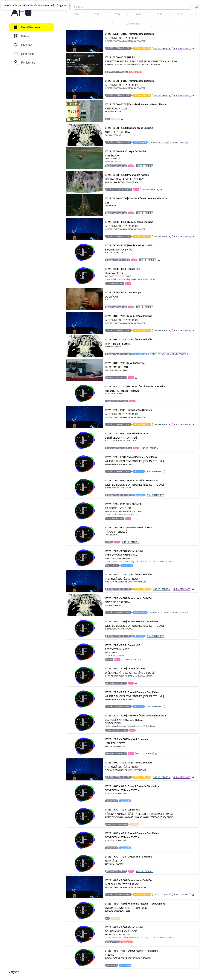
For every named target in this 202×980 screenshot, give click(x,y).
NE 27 (181, 14)
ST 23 (97, 14)
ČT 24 (118, 14)
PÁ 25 (139, 14)
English (14, 972)
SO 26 (160, 14)
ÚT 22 (75, 14)
